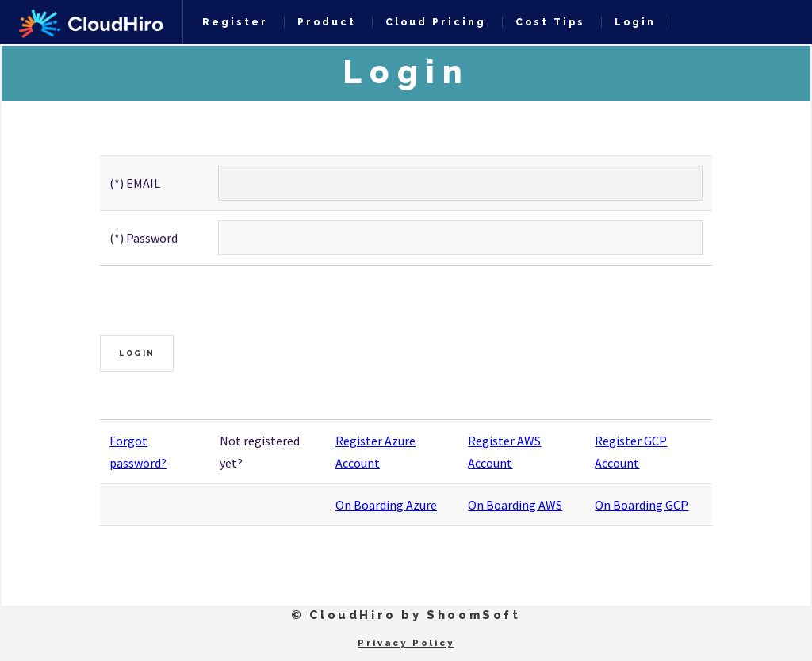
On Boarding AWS (515, 505)
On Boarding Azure (386, 505)
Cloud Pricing (436, 22)
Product (327, 22)
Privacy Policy (406, 643)
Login (635, 22)
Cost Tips (550, 22)
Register (235, 22)
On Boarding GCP (642, 505)
